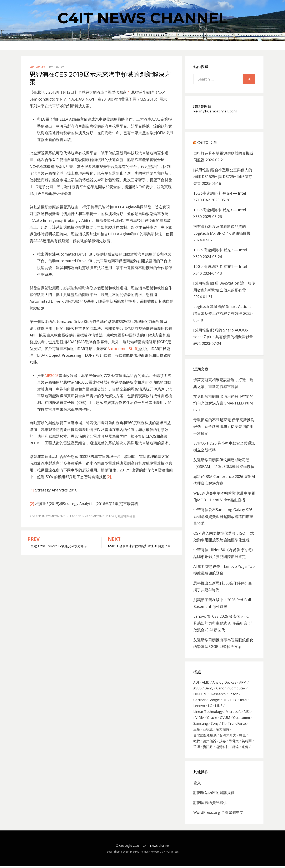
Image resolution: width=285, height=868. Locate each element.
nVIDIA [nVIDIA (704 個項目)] (199, 718)
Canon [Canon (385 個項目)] (221, 688)
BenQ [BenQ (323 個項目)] (209, 688)
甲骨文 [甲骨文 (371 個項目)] (234, 742)
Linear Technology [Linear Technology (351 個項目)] (208, 712)
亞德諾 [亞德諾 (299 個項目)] (208, 730)
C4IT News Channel (143, 18)
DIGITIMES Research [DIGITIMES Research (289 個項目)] (209, 694)
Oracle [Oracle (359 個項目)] (212, 718)
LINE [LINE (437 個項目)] (219, 706)
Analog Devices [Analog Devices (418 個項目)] (224, 682)
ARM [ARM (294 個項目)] (243, 682)
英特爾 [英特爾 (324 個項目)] (247, 742)
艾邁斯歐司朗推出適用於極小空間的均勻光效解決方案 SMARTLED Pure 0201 (223, 403)
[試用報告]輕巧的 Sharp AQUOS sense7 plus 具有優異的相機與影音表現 (223, 337)
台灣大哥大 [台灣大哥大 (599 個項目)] (228, 736)
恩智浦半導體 (127, 516)
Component (56, 516)
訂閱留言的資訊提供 (210, 804)
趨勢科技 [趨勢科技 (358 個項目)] (222, 748)
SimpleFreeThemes (137, 853)
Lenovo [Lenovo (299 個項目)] (199, 706)
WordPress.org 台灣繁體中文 (218, 814)
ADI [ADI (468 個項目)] (196, 682)
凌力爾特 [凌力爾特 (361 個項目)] (222, 730)
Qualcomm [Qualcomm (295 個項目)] (241, 718)
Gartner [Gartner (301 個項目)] (199, 700)
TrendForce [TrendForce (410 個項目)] (237, 724)
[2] (109, 477)
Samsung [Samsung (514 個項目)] (201, 724)
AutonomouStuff (122, 349)
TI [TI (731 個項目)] (223, 724)
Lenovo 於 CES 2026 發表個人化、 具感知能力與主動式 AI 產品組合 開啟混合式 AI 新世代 (223, 623)
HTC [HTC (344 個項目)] (234, 700)
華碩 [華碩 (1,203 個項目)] (197, 748)
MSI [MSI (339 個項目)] (247, 712)
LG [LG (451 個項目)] (210, 706)
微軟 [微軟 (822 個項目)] (197, 742)
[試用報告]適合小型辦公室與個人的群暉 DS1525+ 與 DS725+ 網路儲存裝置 (223, 177)
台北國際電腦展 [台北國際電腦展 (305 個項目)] (205, 736)
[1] (129, 92)
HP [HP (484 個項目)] (225, 700)
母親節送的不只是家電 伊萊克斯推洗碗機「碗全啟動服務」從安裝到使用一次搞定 (224, 426)
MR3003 (52, 375)
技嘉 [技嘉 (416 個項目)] (222, 742)
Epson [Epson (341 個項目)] (233, 694)
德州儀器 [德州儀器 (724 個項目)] (210, 742)
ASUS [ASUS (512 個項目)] (197, 688)
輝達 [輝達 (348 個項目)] (235, 748)
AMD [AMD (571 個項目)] (206, 682)
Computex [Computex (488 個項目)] (237, 688)
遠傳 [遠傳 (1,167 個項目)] (245, 748)
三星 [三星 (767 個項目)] (197, 730)
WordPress (172, 853)
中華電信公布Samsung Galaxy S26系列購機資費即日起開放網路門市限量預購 (223, 516)
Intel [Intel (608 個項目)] (244, 700)
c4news (59, 67)
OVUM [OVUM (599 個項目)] (225, 718)
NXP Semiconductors (99, 516)
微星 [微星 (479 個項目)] (242, 736)
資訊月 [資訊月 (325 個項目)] (208, 748)
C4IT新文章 (207, 143)
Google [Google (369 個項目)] (214, 700)
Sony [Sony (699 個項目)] (215, 724)
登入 (197, 784)
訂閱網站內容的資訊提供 (214, 794)
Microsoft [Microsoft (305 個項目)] (233, 712)
